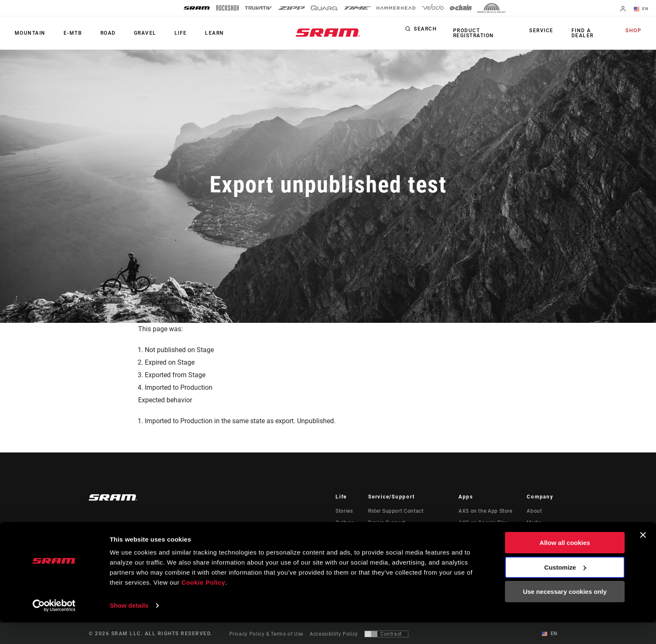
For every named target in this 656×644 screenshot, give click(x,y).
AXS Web (470, 534)
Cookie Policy (204, 604)
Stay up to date (123, 535)
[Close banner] (643, 557)
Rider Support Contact (396, 511)
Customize (565, 589)
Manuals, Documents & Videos (406, 534)
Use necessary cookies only (565, 614)
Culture (345, 523)
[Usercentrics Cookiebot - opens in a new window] (54, 628)
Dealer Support (387, 523)
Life (164, 33)
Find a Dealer (582, 33)
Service (545, 31)
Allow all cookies (565, 565)
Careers (536, 534)
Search (425, 31)
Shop (635, 31)
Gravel (132, 33)
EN (643, 9)
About (534, 511)
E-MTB (67, 33)
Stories (344, 511)
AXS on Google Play (484, 523)
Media (534, 523)
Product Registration (471, 33)
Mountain (28, 33)
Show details (129, 627)
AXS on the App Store (486, 511)
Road (99, 33)
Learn (194, 33)
